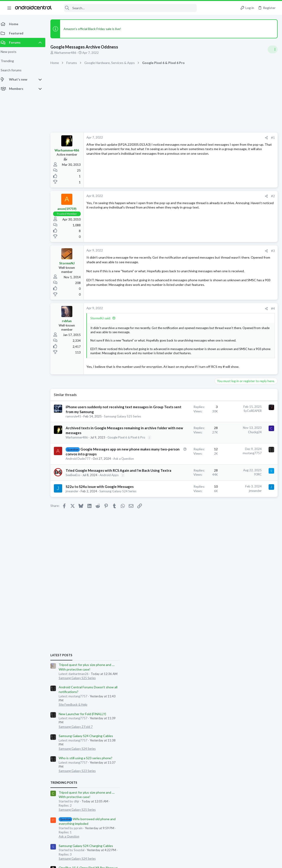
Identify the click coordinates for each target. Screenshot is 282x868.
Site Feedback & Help (231, 323)
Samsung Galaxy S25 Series (87, 446)
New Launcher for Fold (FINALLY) (240, 332)
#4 (199, 315)
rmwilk (226, 556)
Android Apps (78, 546)
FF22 (211, 552)
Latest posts (219, 273)
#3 (199, 251)
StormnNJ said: (103, 324)
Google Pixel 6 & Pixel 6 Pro (87, 481)
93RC (184, 532)
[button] (9, 8)
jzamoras (222, 552)
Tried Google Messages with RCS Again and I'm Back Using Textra (88, 533)
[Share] (192, 138)
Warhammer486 (68, 53)
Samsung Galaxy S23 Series (235, 389)
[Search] (127, 8)
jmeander (75, 568)
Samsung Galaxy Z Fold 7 (233, 345)
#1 (199, 138)
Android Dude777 (81, 512)
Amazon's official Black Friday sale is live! (95, 29)
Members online (221, 542)
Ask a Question (88, 516)
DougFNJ (214, 556)
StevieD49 (270, 603)
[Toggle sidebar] (273, 49)
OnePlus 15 (224, 503)
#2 (199, 196)
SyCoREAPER (178, 427)
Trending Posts (221, 401)
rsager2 (255, 552)
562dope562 (239, 552)
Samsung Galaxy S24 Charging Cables (244, 354)
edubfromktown (243, 556)
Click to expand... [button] (145, 364)
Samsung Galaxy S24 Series (87, 572)
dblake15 (268, 552)
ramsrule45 (76, 442)
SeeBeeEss (76, 542)
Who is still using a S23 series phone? (243, 376)
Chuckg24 (181, 462)
